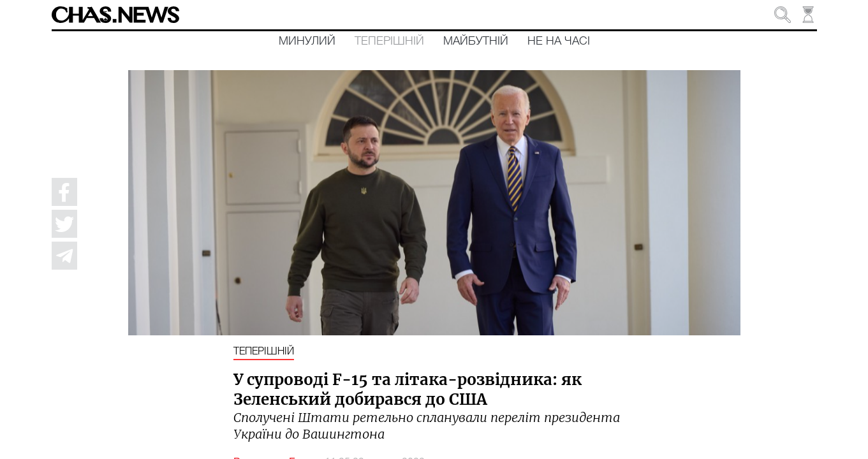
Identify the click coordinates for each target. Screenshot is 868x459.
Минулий (307, 41)
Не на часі (559, 41)
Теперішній (389, 41)
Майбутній (476, 41)
